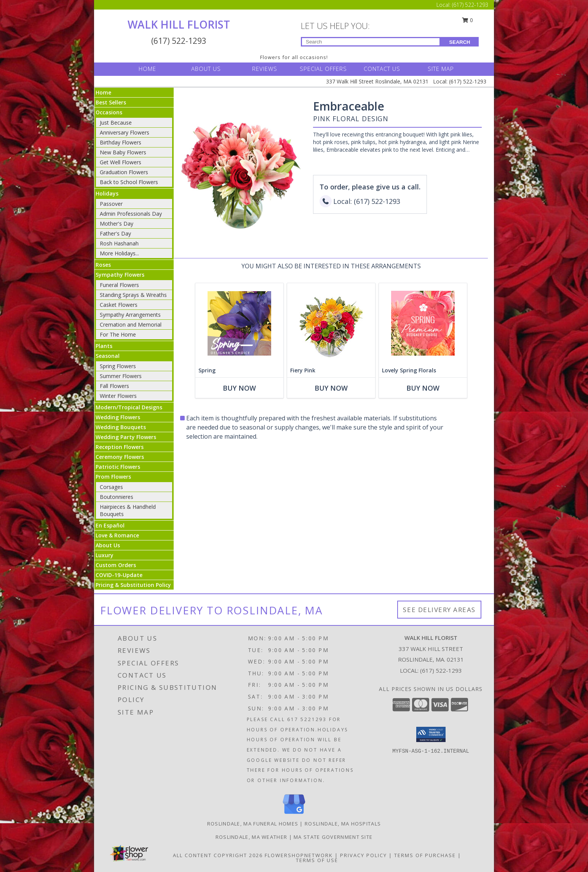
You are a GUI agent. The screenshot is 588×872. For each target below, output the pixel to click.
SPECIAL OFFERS (323, 69)
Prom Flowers (113, 477)
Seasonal (108, 356)
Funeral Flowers (119, 285)
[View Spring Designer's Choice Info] (239, 323)
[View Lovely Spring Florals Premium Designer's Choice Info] (423, 323)
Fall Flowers (114, 386)
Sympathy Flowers (120, 275)
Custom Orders (116, 565)
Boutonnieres (117, 497)
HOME (147, 69)
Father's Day (115, 233)
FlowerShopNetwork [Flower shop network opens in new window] (299, 855)
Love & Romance (117, 535)
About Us (108, 545)
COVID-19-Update (119, 575)
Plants (104, 346)
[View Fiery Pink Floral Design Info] (331, 323)
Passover (111, 204)
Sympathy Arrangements (130, 315)
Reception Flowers (120, 447)
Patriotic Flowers (118, 467)
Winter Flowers (118, 396)
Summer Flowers (121, 376)
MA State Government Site (333, 837)
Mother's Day (117, 224)
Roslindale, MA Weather (252, 837)
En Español (110, 525)
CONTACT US (382, 69)
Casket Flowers (119, 305)
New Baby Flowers (123, 152)
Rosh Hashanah (119, 243)
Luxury (105, 555)
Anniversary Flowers (125, 132)
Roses (103, 265)
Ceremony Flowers (120, 457)
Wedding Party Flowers (126, 437)
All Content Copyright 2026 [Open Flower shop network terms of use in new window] (218, 855)
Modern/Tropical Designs (129, 407)
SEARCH (460, 42)
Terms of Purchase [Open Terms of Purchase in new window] (425, 855)
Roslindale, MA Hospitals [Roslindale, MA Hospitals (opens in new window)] (343, 824)
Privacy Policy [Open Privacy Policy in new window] (364, 855)
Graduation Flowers (124, 172)
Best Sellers (111, 102)
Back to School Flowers (129, 182)
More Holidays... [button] (119, 253)
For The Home (118, 334)
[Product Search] (371, 42)
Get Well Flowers (121, 162)
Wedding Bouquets (121, 427)
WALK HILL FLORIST (179, 24)
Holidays (107, 193)
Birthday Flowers (121, 142)
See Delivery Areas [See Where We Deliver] (439, 610)
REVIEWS (265, 69)
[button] (431, 734)
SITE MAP (441, 69)
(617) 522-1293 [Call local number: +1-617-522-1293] (441, 670)
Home (103, 92)
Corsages (111, 487)
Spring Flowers (118, 366)
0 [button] (468, 20)
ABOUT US (206, 69)
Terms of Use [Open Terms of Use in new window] (317, 860)
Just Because (116, 123)
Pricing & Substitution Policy (133, 585)
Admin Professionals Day (131, 214)
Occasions (109, 112)
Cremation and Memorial (131, 325)
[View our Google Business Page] (294, 814)
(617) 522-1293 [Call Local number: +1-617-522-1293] (470, 5)
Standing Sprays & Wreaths (133, 295)
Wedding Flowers (118, 417)
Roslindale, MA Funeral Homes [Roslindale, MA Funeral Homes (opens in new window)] (253, 824)
